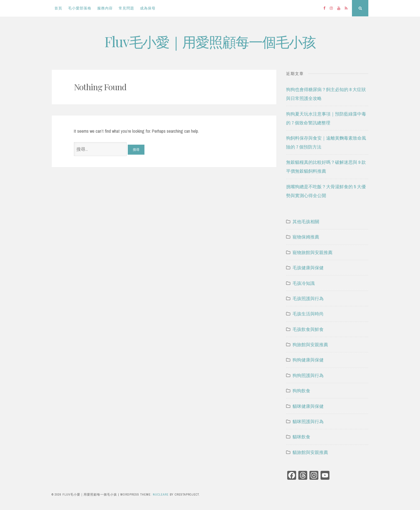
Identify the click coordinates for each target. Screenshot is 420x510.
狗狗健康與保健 (308, 360)
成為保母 (148, 8)
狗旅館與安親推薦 (310, 345)
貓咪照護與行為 (308, 421)
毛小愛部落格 (80, 8)
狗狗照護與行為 (308, 375)
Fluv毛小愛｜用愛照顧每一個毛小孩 (210, 42)
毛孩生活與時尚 (308, 314)
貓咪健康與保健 (308, 406)
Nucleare (161, 494)
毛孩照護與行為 (308, 298)
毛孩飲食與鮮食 (308, 329)
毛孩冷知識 (304, 283)
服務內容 (105, 8)
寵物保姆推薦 (306, 237)
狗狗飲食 (301, 391)
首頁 (58, 8)
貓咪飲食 (301, 437)
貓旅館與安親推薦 (310, 452)
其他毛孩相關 (306, 222)
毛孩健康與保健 (308, 268)
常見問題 (126, 8)
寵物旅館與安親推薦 (312, 252)
